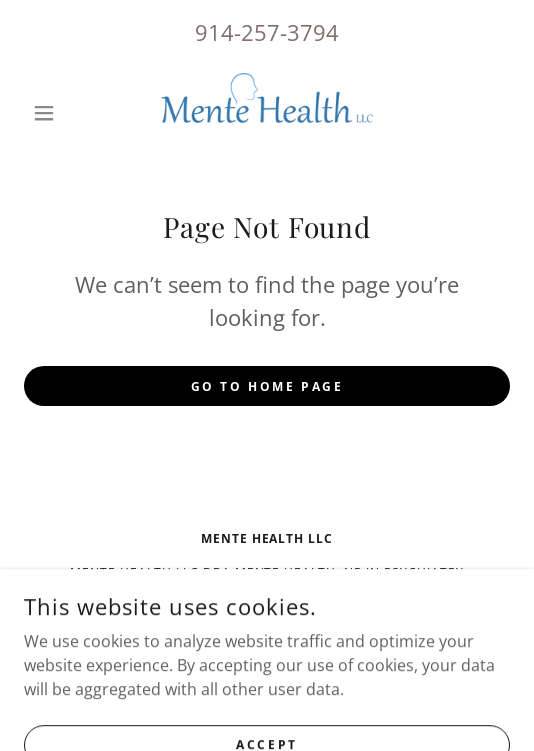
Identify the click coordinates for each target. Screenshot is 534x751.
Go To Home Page (267, 386)
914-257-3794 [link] (267, 32)
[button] (60, 113)
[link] (267, 113)
